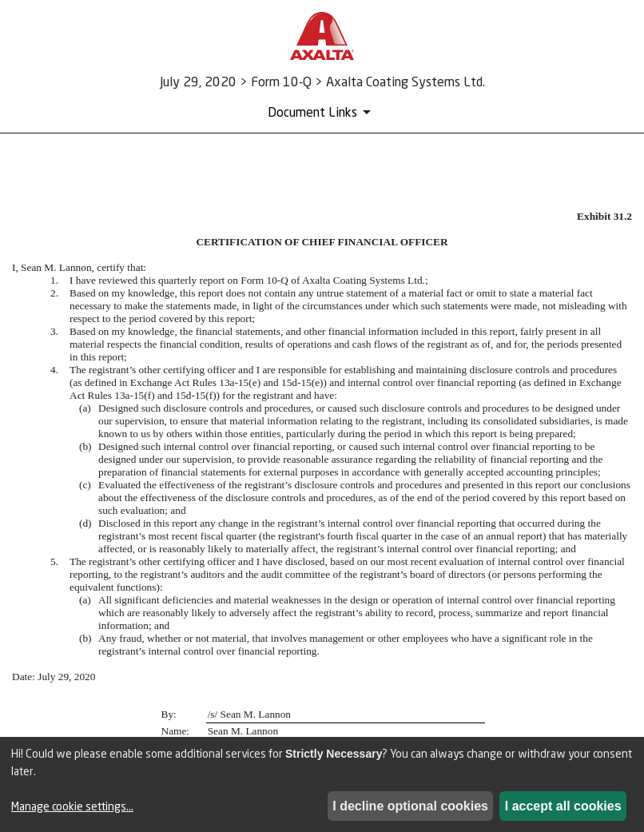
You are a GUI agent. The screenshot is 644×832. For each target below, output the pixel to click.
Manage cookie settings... (72, 806)
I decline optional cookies (410, 806)
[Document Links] (322, 112)
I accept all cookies (563, 806)
